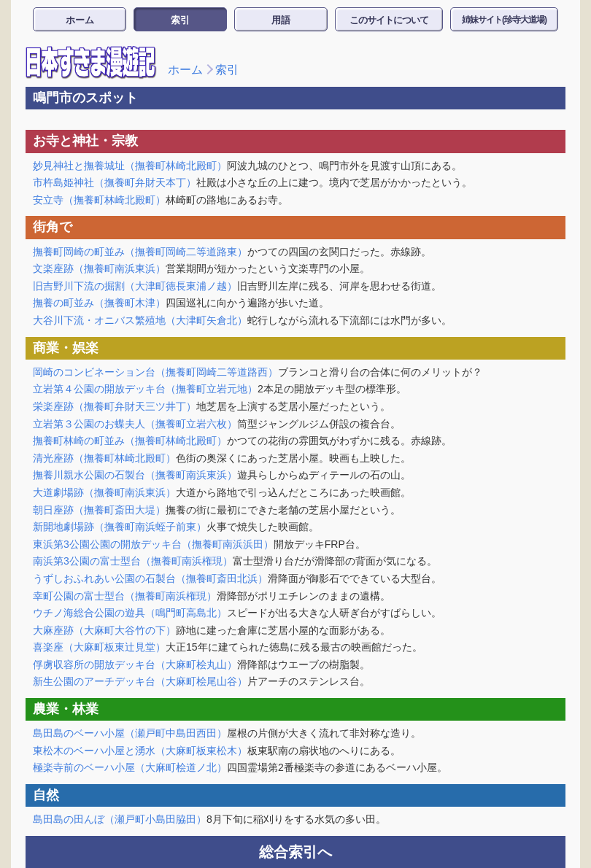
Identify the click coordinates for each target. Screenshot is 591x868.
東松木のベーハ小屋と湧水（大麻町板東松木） (140, 751)
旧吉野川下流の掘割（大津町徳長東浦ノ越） (135, 286)
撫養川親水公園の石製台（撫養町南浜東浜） (135, 475)
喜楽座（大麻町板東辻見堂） (99, 647)
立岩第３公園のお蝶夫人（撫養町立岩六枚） (135, 424)
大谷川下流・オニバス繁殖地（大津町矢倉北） (140, 320)
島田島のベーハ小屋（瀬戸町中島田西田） (130, 733)
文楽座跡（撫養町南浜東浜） (99, 268)
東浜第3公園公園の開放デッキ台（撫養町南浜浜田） (153, 544)
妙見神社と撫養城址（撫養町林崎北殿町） (130, 166)
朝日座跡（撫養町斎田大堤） (99, 510)
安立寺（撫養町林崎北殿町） (99, 200)
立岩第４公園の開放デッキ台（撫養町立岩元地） (145, 389)
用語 (281, 20)
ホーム (80, 20)
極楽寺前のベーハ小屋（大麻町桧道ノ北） (130, 767)
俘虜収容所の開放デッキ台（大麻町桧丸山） (135, 664)
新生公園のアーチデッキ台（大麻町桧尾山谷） (140, 681)
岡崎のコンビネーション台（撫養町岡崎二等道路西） (155, 372)
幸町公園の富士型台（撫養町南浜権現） (125, 596)
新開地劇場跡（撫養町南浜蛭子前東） (120, 527)
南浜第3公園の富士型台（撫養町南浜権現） (133, 561)
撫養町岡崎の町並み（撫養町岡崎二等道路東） (140, 252)
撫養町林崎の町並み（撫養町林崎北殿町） (130, 441)
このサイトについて (389, 20)
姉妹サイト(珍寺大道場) (504, 20)
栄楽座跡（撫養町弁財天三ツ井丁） (115, 406)
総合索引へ (295, 852)
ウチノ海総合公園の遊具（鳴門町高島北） (130, 613)
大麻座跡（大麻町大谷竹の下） (104, 630)
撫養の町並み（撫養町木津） (99, 303)
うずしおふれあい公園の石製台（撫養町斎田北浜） (150, 578)
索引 (180, 20)
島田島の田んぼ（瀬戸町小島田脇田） (120, 819)
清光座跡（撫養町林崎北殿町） (104, 458)
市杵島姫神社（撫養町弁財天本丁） (115, 182)
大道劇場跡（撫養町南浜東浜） (104, 492)
